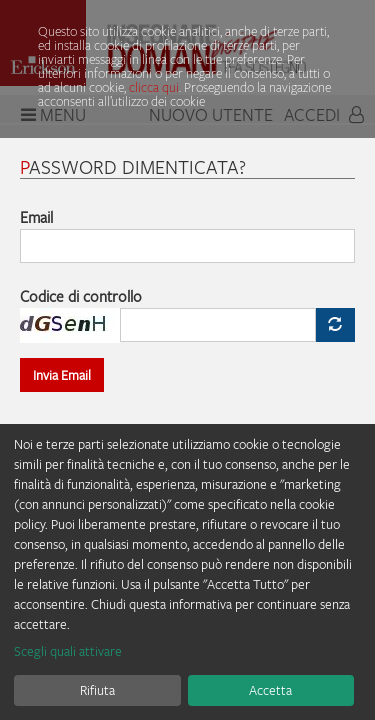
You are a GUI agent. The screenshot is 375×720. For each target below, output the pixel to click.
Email (36, 217)
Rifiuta (97, 690)
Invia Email (62, 375)
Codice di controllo (81, 296)
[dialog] (187, 572)
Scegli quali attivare (68, 651)
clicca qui (154, 87)
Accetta (270, 690)
